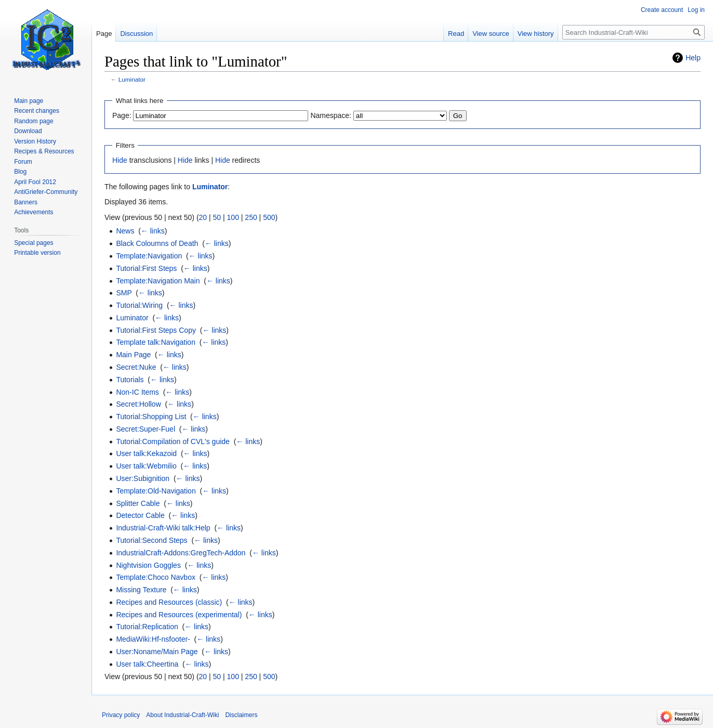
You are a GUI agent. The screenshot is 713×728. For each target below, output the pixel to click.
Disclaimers (241, 715)
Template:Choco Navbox (156, 577)
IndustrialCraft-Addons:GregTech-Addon (181, 553)
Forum (23, 162)
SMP (124, 293)
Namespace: (331, 115)
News (125, 231)
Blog (20, 172)
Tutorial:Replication (147, 627)
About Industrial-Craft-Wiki (182, 715)
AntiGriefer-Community (46, 192)
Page (104, 34)
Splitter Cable (138, 503)
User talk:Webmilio (146, 466)
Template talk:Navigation (156, 342)
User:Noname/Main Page (157, 652)
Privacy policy (121, 715)
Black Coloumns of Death (157, 243)
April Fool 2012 (35, 182)
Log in (696, 10)
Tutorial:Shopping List (151, 417)
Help (693, 58)
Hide (120, 160)
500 (269, 217)
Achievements (34, 212)
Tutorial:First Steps (146, 268)
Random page (34, 121)
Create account (662, 10)
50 (217, 217)
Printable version (37, 253)
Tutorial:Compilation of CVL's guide (173, 441)
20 (203, 217)
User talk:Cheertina (147, 664)
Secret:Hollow (138, 404)
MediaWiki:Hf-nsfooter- (153, 639)
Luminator (132, 79)
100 (233, 217)
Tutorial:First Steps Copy (156, 330)
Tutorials (130, 380)
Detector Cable (140, 515)
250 (251, 217)
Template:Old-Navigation (156, 491)
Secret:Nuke (136, 367)
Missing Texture (141, 590)
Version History (35, 141)
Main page (29, 101)
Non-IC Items (137, 392)
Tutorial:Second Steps (151, 540)
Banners (26, 202)
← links (153, 231)
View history (536, 34)
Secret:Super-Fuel (146, 429)
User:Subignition (143, 478)
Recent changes (37, 111)
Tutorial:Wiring (139, 305)
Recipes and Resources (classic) (169, 602)
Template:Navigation (149, 256)
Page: (122, 115)
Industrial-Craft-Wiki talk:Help (163, 528)
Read (456, 34)
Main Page (133, 355)
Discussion (136, 34)
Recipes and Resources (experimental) (179, 615)
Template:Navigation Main (158, 281)
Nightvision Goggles (148, 565)
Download (28, 131)
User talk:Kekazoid (146, 453)
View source (491, 34)
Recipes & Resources (44, 151)
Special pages (34, 243)
